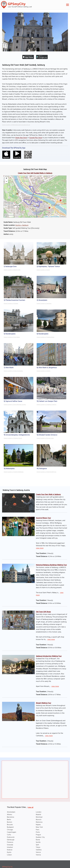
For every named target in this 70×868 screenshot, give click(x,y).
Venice (38, 852)
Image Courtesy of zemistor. (44, 304)
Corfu (9, 835)
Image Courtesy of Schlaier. (11, 304)
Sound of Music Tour (43, 518)
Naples (38, 825)
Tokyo (38, 847)
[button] (6, 178)
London (39, 812)
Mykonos (39, 822)
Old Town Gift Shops (43, 612)
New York (39, 827)
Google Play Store (36, 138)
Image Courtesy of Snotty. (44, 371)
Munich (39, 820)
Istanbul (10, 847)
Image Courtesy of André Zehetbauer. (14, 472)
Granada (10, 845)
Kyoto (9, 852)
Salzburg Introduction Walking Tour (49, 656)
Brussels (10, 825)
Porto (38, 832)
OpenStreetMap (55, 217)
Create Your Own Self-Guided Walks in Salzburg (35, 173)
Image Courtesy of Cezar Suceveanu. (13, 371)
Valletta (39, 850)
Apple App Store (21, 138)
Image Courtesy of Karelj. (43, 270)
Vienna (38, 855)
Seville (38, 842)
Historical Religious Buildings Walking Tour (51, 565)
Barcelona (11, 817)
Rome (38, 840)
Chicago (10, 830)
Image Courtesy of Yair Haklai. (12, 337)
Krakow (10, 850)
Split (37, 845)
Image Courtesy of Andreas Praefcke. (47, 405)
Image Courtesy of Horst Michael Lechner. (15, 405)
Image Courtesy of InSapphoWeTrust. (47, 472)
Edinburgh (11, 840)
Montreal (39, 817)
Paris (38, 830)
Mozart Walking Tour (43, 703)
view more (40, 548)
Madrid (38, 815)
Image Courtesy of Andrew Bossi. (46, 337)
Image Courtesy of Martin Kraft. (12, 270)
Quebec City (40, 837)
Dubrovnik (11, 837)
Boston (10, 822)
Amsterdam (11, 812)
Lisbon (9, 855)
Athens (10, 815)
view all (31, 808)
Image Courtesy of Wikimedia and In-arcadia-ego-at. (16, 125)
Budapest (10, 827)
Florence (10, 842)
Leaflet (46, 217)
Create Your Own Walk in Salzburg (48, 495)
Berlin (9, 820)
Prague (38, 835)
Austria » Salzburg (22, 225)
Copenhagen (12, 832)
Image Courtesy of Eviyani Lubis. (45, 438)
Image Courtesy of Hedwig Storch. (13, 438)
